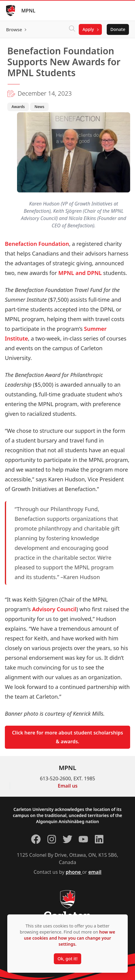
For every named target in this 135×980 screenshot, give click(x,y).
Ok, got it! (67, 959)
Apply (88, 29)
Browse (14, 29)
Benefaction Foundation (37, 244)
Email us (68, 786)
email (95, 872)
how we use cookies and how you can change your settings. (70, 938)
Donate (118, 29)
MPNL (28, 11)
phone (74, 872)
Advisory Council (54, 609)
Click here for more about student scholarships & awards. (67, 737)
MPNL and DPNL (80, 273)
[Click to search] (72, 29)
